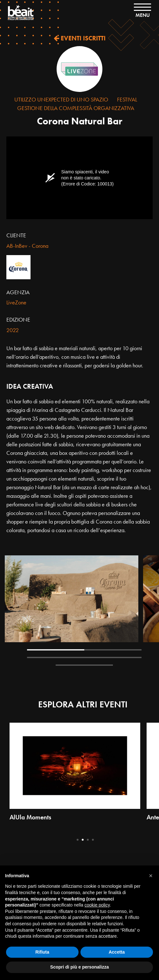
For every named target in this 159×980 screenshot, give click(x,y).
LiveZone (16, 302)
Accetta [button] (117, 952)
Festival (127, 99)
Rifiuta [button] (42, 952)
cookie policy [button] (97, 905)
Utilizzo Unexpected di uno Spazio (61, 99)
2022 (13, 330)
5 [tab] (84, 665)
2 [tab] (113, 650)
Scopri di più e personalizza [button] (79, 967)
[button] (151, 876)
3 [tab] (56, 657)
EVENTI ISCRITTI (80, 38)
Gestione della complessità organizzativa (76, 108)
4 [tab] (113, 657)
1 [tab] (56, 650)
